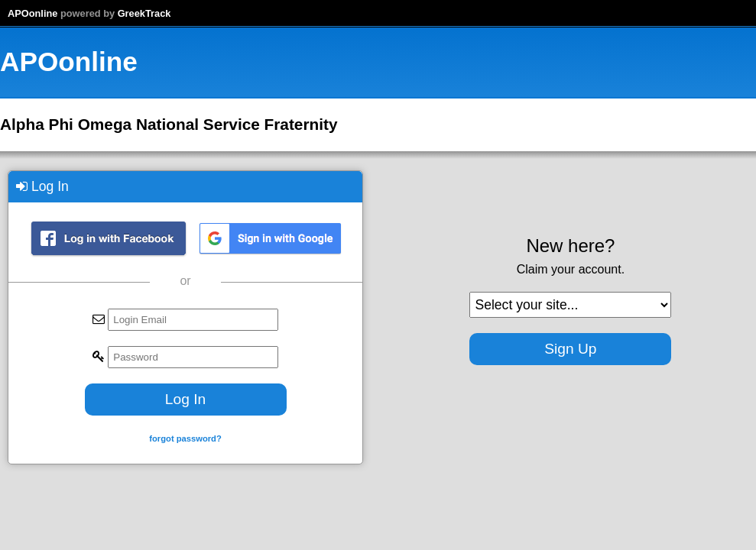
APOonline (32, 13)
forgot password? (185, 438)
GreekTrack (144, 13)
